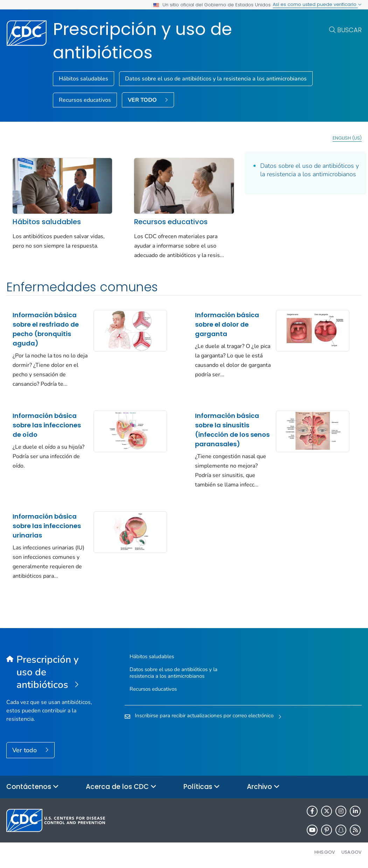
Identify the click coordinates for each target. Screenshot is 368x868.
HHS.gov (325, 852)
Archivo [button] (263, 787)
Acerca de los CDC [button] (121, 787)
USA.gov (352, 852)
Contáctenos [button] (33, 787)
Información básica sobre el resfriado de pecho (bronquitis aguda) (46, 329)
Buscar (349, 30)
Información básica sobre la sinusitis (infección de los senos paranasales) (232, 430)
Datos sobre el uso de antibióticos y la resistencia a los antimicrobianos (216, 79)
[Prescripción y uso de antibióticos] (51, 673)
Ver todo (25, 750)
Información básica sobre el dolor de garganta (227, 324)
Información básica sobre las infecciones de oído (47, 425)
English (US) (347, 138)
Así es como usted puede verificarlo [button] (317, 4)
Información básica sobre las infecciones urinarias (47, 526)
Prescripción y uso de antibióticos (143, 41)
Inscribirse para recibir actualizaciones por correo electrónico (204, 716)
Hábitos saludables (84, 79)
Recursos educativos (85, 100)
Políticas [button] (202, 787)
